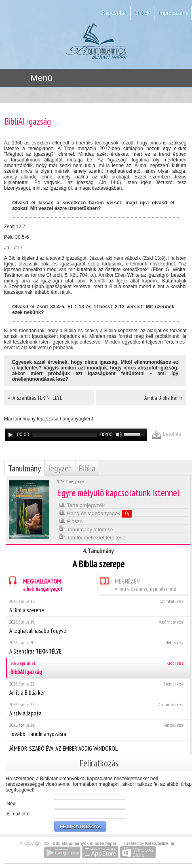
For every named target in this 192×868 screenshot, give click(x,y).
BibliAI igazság (99, 668)
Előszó (71, 521)
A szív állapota (98, 709)
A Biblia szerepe (98, 606)
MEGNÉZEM (137, 584)
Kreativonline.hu (160, 844)
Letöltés (166, 434)
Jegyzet (60, 468)
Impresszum (173, 13)
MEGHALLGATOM (34, 584)
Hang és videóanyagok (96, 513)
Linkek (142, 13)
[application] (76, 435)
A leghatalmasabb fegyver (98, 627)
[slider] (65, 435)
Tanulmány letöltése (86, 529)
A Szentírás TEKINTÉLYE (98, 647)
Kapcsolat (114, 13)
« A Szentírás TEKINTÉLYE (35, 398)
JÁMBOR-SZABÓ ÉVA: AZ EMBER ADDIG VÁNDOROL (98, 747)
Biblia (87, 468)
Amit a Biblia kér (98, 689)
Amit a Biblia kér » (163, 398)
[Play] (11, 435)
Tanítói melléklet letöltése (92, 537)
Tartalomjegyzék (82, 504)
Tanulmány (24, 468)
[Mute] (119, 435)
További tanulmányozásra (98, 730)
